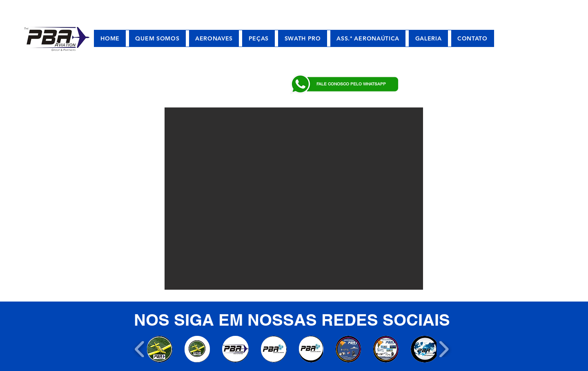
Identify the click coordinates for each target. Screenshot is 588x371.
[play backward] (140, 349)
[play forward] (444, 349)
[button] (294, 199)
